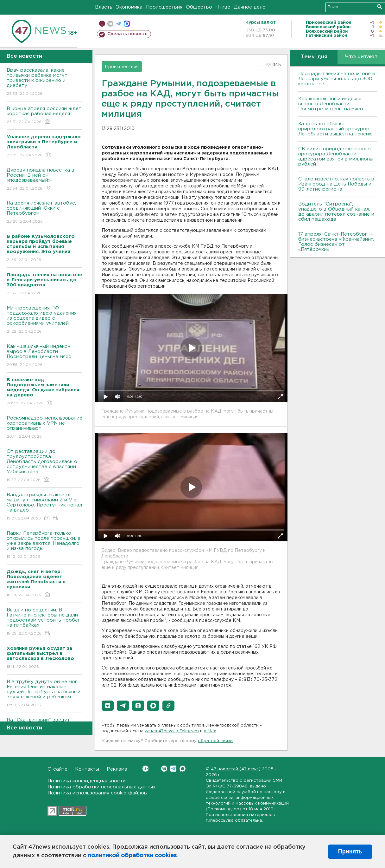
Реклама (117, 769)
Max (183, 769)
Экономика (129, 7)
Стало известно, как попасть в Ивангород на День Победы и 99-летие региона (336, 184)
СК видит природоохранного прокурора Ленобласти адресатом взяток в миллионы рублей (336, 157)
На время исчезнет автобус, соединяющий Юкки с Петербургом (44, 213)
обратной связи (215, 741)
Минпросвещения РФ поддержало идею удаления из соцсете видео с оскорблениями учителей (44, 320)
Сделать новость (127, 34)
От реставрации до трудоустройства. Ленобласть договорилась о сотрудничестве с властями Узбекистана (44, 466)
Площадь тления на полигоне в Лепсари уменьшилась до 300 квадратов (337, 79)
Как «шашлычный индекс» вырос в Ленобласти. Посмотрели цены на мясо (44, 356)
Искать (379, 7)
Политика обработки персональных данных (102, 787)
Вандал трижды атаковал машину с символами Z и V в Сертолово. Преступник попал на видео (44, 507)
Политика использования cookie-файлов (97, 793)
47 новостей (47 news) (236, 769)
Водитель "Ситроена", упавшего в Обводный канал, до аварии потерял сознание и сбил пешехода (336, 212)
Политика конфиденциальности (87, 781)
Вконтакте (145, 769)
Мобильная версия (102, 24)
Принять (350, 852)
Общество (199, 7)
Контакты (87, 769)
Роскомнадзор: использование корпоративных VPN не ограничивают (44, 428)
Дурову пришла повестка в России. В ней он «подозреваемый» (44, 180)
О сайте (57, 769)
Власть (104, 7)
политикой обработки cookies (132, 856)
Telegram (173, 769)
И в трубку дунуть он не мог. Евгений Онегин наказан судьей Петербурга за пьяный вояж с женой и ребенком (44, 694)
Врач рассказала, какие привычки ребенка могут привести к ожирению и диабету (44, 82)
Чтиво (223, 7)
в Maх (210, 731)
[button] (108, 706)
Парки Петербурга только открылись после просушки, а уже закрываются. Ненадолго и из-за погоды (44, 545)
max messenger (127, 24)
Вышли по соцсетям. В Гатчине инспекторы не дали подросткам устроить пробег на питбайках (44, 622)
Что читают (361, 57)
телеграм (119, 24)
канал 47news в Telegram (172, 731)
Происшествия (164, 7)
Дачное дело (250, 7)
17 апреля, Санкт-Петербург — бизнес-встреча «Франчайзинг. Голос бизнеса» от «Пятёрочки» (336, 242)
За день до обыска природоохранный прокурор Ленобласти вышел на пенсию (335, 129)
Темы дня (314, 57)
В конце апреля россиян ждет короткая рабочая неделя (44, 116)
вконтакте (110, 24)
